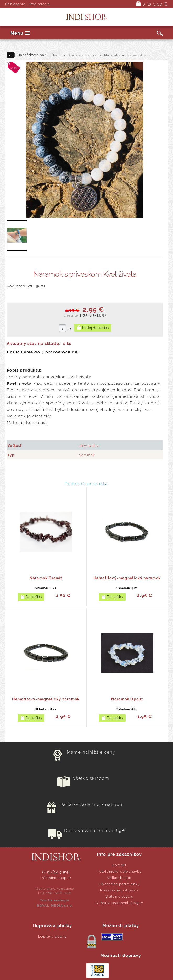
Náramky (112, 55)
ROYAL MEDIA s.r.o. (55, 905)
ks (70, 329)
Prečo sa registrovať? (119, 890)
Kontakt (119, 865)
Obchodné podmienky (119, 884)
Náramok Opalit (127, 699)
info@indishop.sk (56, 878)
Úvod (56, 55)
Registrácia (40, 4)
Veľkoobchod (119, 878)
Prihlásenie (15, 4)
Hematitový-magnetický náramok (127, 578)
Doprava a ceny (52, 936)
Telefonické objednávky (119, 871)
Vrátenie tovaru (119, 897)
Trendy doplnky (83, 55)
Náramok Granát (46, 578)
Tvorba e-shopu (55, 900)
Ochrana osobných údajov (119, 903)
